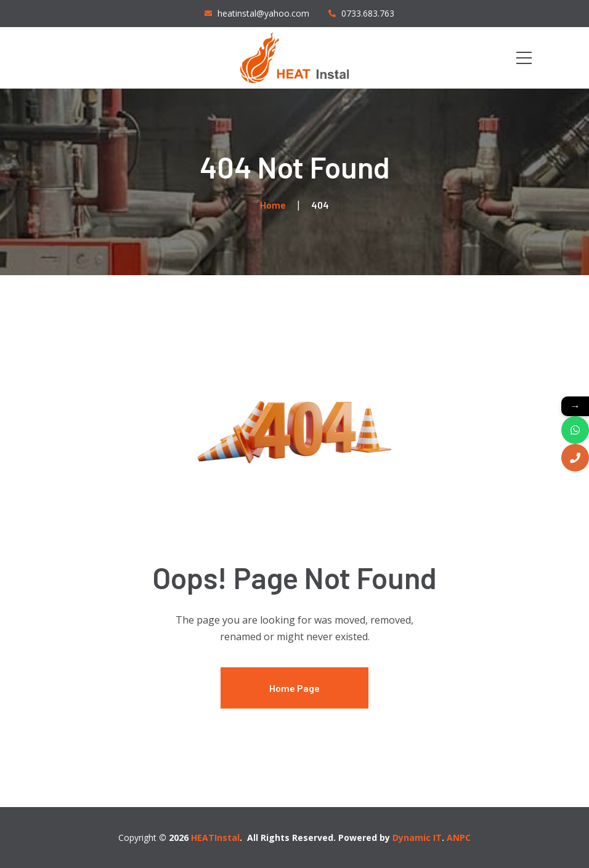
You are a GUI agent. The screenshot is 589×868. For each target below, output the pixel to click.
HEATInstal (215, 838)
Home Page (294, 688)
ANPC (459, 838)
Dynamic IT (417, 838)
